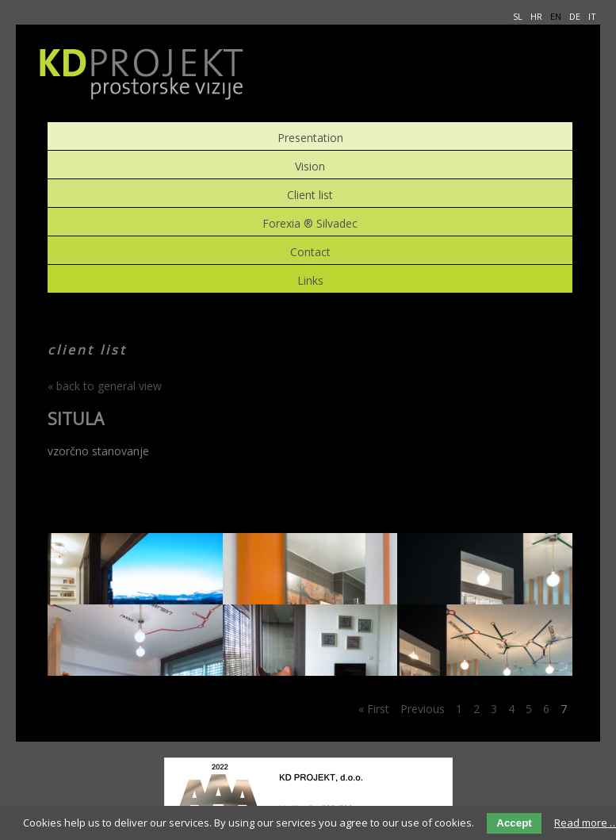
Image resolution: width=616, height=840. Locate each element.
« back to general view (105, 386)
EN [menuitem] (556, 16)
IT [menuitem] (592, 16)
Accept (514, 823)
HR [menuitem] (536, 16)
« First (374, 709)
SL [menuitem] (518, 16)
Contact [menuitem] (310, 250)
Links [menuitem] (310, 279)
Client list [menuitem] (310, 193)
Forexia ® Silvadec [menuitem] (310, 222)
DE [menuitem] (575, 16)
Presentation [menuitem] (310, 136)
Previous (423, 709)
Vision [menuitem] (310, 165)
